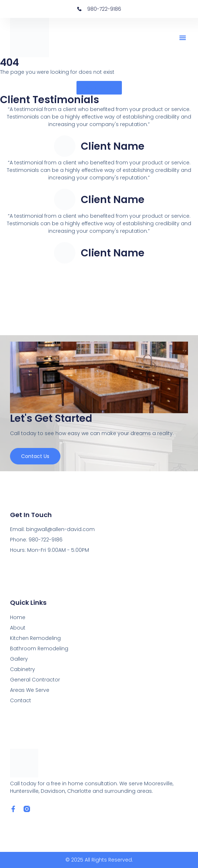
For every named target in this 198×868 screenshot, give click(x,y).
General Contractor (35, 680)
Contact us (35, 456)
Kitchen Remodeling (35, 638)
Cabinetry (23, 669)
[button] (183, 38)
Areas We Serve (30, 690)
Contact (21, 700)
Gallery (19, 659)
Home (18, 617)
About (18, 628)
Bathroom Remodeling (39, 648)
